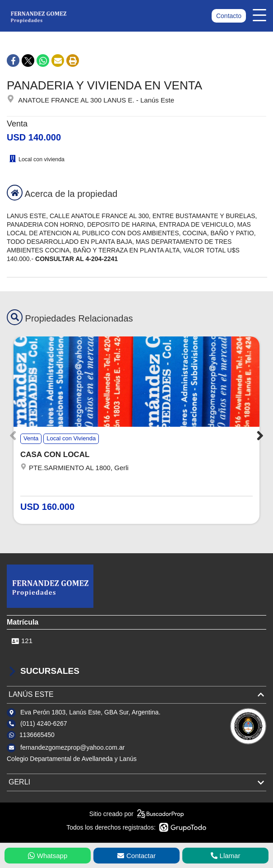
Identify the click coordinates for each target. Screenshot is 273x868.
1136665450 (37, 735)
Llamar (226, 856)
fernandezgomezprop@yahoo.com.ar (72, 747)
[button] (260, 436)
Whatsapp (48, 856)
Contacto (229, 16)
